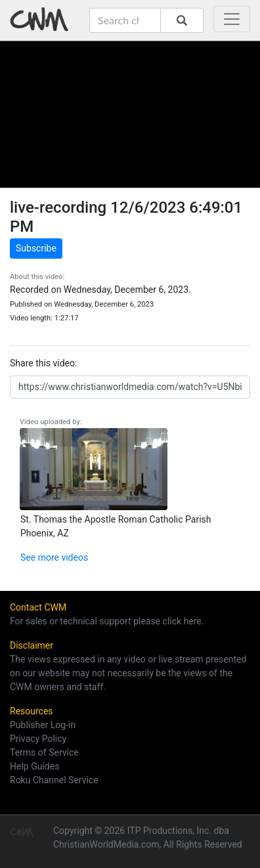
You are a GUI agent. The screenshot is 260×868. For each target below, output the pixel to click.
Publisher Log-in (43, 725)
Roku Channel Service (54, 780)
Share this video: (43, 363)
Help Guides (34, 766)
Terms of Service (44, 752)
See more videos (54, 557)
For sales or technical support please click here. (107, 621)
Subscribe (36, 248)
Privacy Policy (38, 739)
